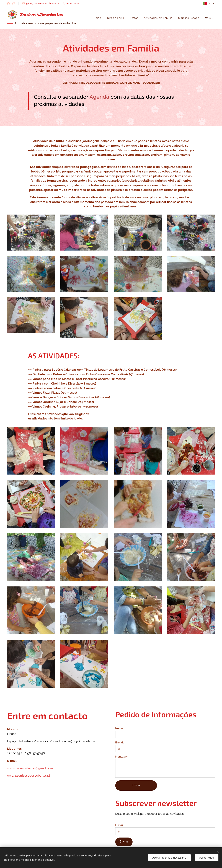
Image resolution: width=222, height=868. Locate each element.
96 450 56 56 (73, 3)
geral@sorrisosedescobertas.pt (43, 3)
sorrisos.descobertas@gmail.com (30, 768)
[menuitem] (98, 18)
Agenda (99, 97)
